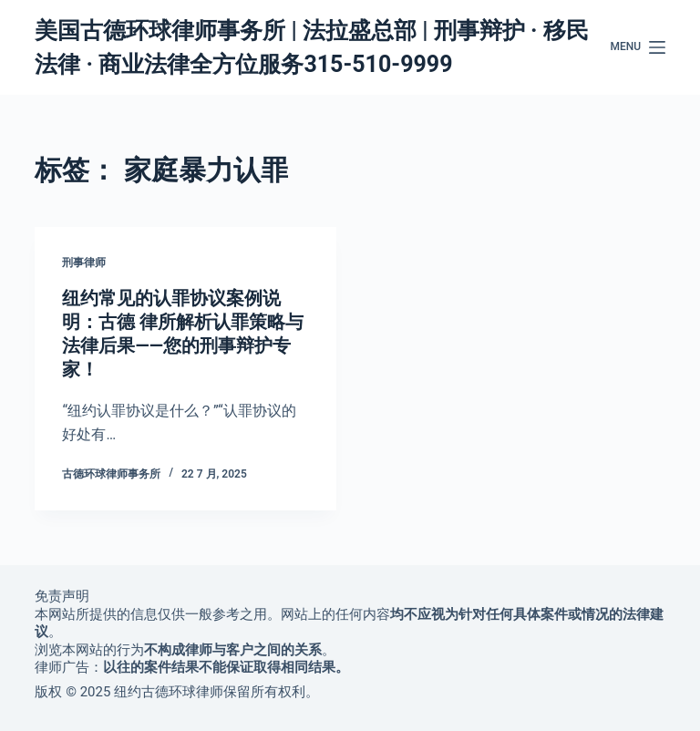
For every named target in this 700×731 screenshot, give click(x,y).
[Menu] (638, 47)
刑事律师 (84, 263)
